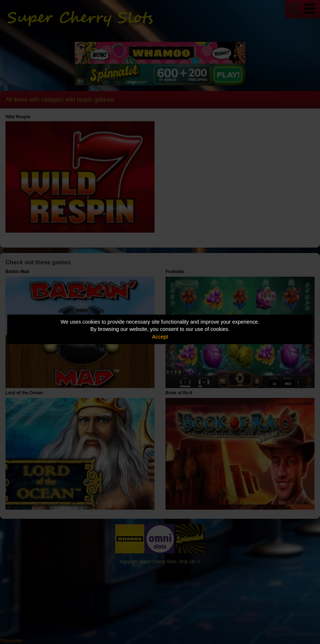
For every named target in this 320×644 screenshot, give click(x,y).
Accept (160, 337)
